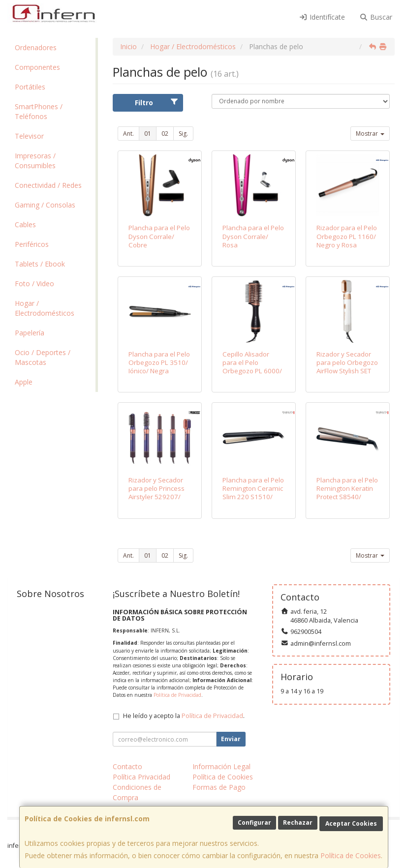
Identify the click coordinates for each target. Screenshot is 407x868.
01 (148, 134)
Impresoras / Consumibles (35, 161)
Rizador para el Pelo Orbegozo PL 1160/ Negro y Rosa (347, 236)
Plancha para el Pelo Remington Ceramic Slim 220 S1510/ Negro (253, 493)
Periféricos (32, 244)
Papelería (30, 333)
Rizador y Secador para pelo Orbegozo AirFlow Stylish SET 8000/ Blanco (347, 367)
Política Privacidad (141, 777)
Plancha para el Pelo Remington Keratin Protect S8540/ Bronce (347, 493)
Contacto (127, 766)
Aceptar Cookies (351, 823)
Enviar (231, 739)
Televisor (29, 136)
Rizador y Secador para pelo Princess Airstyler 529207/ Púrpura (157, 493)
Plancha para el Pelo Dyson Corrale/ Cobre (159, 236)
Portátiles (30, 87)
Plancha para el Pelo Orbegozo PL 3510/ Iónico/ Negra (159, 363)
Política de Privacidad (177, 695)
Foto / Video (34, 284)
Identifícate (322, 17)
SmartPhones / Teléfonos (39, 111)
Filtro (157, 103)
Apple (24, 382)
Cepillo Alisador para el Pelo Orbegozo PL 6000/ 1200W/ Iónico (252, 367)
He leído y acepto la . (184, 716)
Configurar (254, 823)
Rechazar (298, 823)
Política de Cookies (351, 855)
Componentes (37, 67)
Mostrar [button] (370, 134)
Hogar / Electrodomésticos (45, 308)
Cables (25, 224)
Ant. (128, 134)
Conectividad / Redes (48, 185)
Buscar (376, 17)
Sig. (183, 134)
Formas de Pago (219, 787)
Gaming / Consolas (45, 205)
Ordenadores (36, 47)
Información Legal (221, 766)
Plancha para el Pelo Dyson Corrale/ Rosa (253, 236)
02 (165, 134)
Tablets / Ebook (40, 264)
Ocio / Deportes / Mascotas (43, 357)
